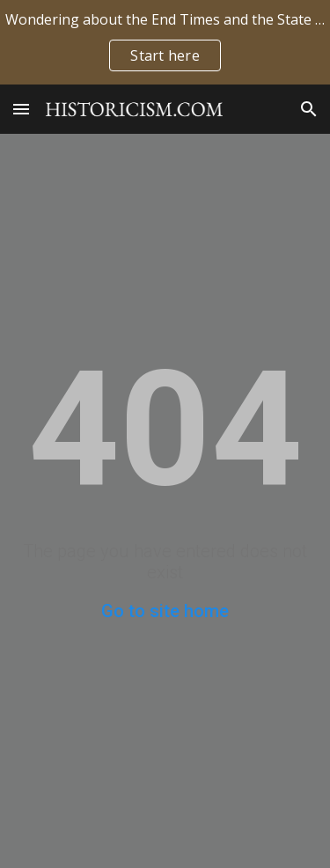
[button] (21, 109)
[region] (165, 42)
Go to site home (165, 611)
